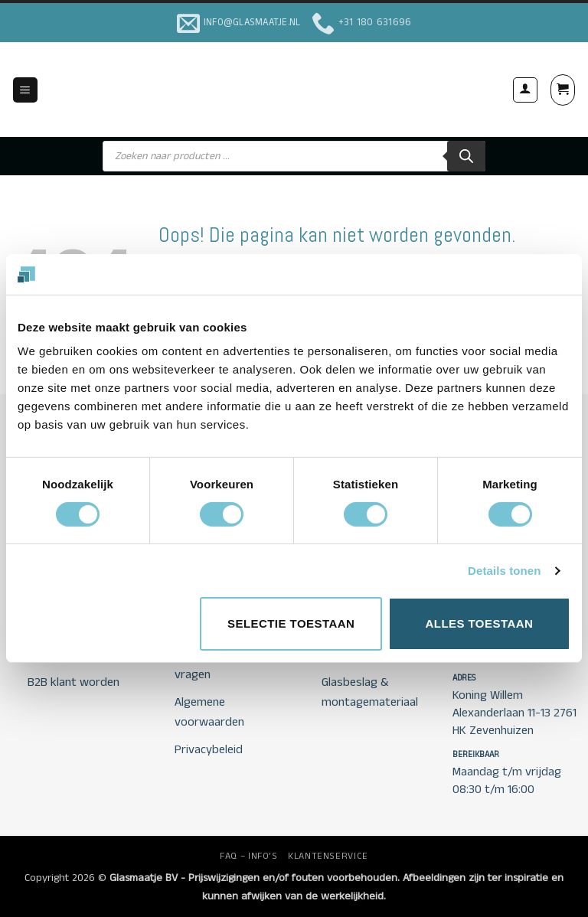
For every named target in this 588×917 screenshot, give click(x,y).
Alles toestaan (479, 623)
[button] (25, 90)
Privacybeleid (209, 750)
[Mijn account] (525, 90)
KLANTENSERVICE (328, 856)
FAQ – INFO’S (248, 856)
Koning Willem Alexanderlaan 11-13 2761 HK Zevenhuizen (514, 713)
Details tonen (504, 571)
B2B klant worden (73, 682)
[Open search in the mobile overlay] (294, 156)
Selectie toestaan (291, 623)
